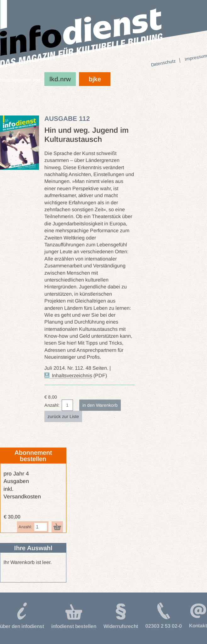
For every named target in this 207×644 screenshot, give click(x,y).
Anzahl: (52, 405)
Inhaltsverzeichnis (72, 376)
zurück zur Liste (63, 416)
